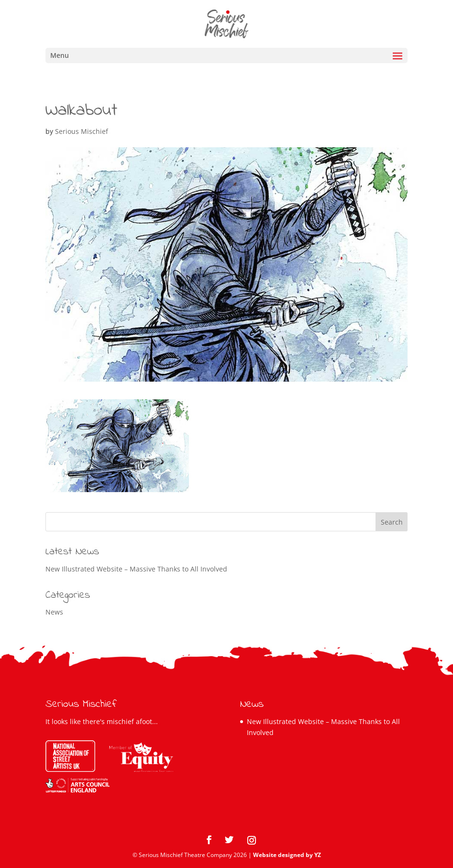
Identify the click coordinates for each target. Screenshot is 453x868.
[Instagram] (252, 840)
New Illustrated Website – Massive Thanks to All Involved (136, 569)
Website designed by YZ (287, 855)
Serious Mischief (82, 131)
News (54, 612)
